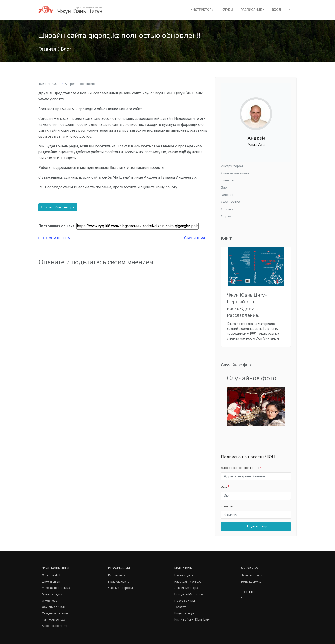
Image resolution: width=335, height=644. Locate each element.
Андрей (70, 84)
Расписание (251, 10)
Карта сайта (117, 575)
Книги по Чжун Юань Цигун (193, 619)
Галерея (227, 195)
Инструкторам (232, 166)
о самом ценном (54, 238)
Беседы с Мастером (189, 594)
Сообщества (231, 202)
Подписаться (256, 526)
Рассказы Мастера (188, 582)
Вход (277, 10)
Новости (228, 180)
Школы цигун (51, 582)
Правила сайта (119, 582)
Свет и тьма (196, 238)
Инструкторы (202, 10)
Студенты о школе (55, 613)
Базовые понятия (54, 626)
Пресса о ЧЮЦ (185, 601)
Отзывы (227, 209)
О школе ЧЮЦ (52, 575)
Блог (66, 49)
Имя (224, 487)
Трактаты (181, 607)
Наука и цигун (184, 575)
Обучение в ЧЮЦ (54, 607)
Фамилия (227, 506)
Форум (226, 216)
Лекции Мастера (186, 588)
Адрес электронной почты (240, 468)
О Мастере (50, 601)
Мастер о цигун (53, 594)
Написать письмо (253, 575)
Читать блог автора (58, 207)
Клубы (227, 10)
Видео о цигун (184, 613)
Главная (47, 49)
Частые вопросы (121, 588)
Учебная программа (56, 588)
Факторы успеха (54, 619)
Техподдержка (251, 582)
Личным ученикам (235, 173)
